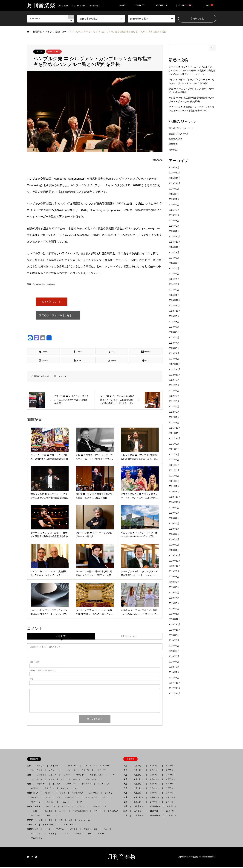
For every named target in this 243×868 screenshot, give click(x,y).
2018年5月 (174, 656)
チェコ (63, 794)
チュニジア (36, 816)
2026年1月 (174, 167)
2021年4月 (174, 470)
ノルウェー (104, 766)
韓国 (71, 821)
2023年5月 (174, 337)
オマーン (98, 812)
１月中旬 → (155, 766)
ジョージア (51, 807)
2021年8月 (174, 449)
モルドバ (51, 803)
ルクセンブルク (97, 776)
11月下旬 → (171, 812)
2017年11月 (175, 688)
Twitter (28, 858)
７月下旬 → (171, 794)
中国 (51, 821)
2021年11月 (175, 433)
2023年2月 (174, 353)
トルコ (34, 812)
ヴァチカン (42, 785)
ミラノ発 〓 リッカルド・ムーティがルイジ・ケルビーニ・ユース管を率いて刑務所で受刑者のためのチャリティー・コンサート (192, 71)
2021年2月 (174, 481)
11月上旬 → (139, 812)
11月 (126, 812)
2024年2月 (174, 290)
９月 (126, 803)
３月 (126, 776)
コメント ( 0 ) (61, 637)
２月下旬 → (171, 771)
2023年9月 (174, 316)
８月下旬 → (171, 798)
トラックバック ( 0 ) (129, 637)
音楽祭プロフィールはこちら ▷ (58, 316)
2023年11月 (175, 306)
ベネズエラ (35, 834)
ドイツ (39, 52)
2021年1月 (174, 486)
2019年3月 (174, 603)
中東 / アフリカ (34, 807)
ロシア (79, 803)
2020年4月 (174, 534)
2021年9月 (174, 444)
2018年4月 (174, 662)
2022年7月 (174, 391)
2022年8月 (174, 385)
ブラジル (78, 834)
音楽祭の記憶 (175, 139)
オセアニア (33, 825)
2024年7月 (174, 263)
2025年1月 (174, 231)
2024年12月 (175, 236)
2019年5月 (174, 593)
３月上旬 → (138, 776)
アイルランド (56, 766)
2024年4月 (174, 279)
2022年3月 (174, 412)
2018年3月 (174, 667)
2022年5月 (174, 401)
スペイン (76, 780)
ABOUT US (162, 5)
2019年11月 (175, 561)
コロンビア (63, 834)
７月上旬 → (138, 794)
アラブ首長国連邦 (80, 812)
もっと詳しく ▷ (52, 302)
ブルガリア (110, 794)
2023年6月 (174, 332)
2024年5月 (174, 274)
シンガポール (84, 821)
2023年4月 (174, 343)
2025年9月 (174, 189)
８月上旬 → (138, 798)
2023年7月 (174, 327)
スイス (52, 780)
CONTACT (139, 5)
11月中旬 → (155, 812)
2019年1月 (174, 614)
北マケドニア (103, 785)
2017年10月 (175, 693)
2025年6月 (174, 205)
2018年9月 (174, 635)
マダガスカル (112, 812)
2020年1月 (174, 550)
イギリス (41, 766)
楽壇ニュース (54, 52)
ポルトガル (91, 780)
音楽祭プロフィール (179, 134)
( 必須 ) (35, 663)
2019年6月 (174, 587)
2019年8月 (174, 577)
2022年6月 (174, 396)
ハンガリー (49, 794)
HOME (122, 5)
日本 (41, 821)
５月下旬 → (171, 785)
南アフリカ (52, 816)
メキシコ (74, 830)
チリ (90, 834)
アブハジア (65, 807)
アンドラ (40, 776)
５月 (126, 785)
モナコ (63, 780)
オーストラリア (49, 825)
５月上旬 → (138, 785)
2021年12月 (175, 428)
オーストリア (37, 780)
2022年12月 (175, 364)
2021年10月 (175, 438)
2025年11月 (175, 178)
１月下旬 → (171, 766)
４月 (126, 780)
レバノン (62, 812)
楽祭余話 (173, 150)
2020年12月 (175, 492)
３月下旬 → (171, 776)
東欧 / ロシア (33, 794)
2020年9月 (174, 508)
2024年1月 (174, 295)
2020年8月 (174, 513)
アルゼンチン (36, 839)
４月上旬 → (138, 780)
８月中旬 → (155, 798)
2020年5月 (174, 529)
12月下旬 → (171, 816)
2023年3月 (174, 348)
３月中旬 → (155, 776)
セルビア (35, 798)
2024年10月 (175, 247)
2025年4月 (174, 215)
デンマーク (73, 766)
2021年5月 (174, 465)
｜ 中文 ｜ (209, 5)
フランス (52, 776)
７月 (126, 794)
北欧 (30, 766)
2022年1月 (174, 423)
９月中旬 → (155, 803)
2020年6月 (174, 523)
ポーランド (108, 798)
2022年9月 (174, 380)
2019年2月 (174, 609)
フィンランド (37, 771)
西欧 (30, 776)
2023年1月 (174, 359)
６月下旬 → (171, 789)
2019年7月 (174, 582)
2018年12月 (175, 619)
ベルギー (66, 776)
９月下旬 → (171, 803)
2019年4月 (174, 598)
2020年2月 (174, 545)
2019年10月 (175, 566)
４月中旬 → (155, 780)
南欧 (30, 785)
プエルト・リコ (90, 830)
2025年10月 (175, 183)
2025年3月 (174, 221)
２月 (126, 771)
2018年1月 (174, 678)
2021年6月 (174, 460)
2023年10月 (175, 311)
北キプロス (50, 789)
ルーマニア (94, 794)
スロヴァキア (77, 794)
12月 (126, 816)
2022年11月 (175, 369)
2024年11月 (175, 242)
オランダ (80, 776)
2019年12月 (175, 555)
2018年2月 (174, 672)
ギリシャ (35, 789)
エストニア (71, 771)
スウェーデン (54, 771)
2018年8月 (174, 640)
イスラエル (48, 812)
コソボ (48, 798)
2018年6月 (174, 651)
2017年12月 (175, 683)
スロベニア (71, 785)
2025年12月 (175, 173)
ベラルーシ (65, 803)
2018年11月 (175, 624)
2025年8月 (174, 194)
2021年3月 (174, 476)
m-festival (45, 377)
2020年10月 (175, 502)
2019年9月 (174, 571)
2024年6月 (174, 268)
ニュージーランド (69, 825)
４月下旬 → (171, 780)
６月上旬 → (138, 789)
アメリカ (60, 830)
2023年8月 (174, 322)
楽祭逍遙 (173, 144)
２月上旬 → (138, 771)
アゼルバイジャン (99, 807)
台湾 (61, 821)
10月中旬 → (155, 807)
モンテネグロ (91, 798)
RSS (36, 858)
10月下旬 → (171, 807)
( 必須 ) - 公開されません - (43, 671)
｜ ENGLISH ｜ (185, 5)
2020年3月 (174, 539)
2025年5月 (174, 210)
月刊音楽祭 (121, 858)
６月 (126, 789)
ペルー (101, 834)
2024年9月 (174, 252)
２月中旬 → (155, 771)
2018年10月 (175, 630)
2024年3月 (174, 284)
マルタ (77, 789)
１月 (126, 766)
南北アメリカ (34, 830)
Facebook (32, 858)
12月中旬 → (155, 816)
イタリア (56, 785)
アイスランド (89, 766)
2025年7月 (174, 199)
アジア (31, 821)
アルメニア (80, 807)
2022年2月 (174, 417)
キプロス (64, 789)
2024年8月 (174, 258)
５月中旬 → (155, 785)
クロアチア (87, 785)
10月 (126, 807)
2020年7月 (174, 518)
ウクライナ (36, 803)
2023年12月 (175, 300)
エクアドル (49, 834)
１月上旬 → (138, 766)
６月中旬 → (155, 789)
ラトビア (86, 771)
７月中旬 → (155, 794)
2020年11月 (175, 497)
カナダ (47, 830)
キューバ (107, 830)
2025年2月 (174, 226)
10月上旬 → (139, 807)
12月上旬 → (139, 816)
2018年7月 (174, 646)
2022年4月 (174, 406)
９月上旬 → (138, 803)
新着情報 (37, 32)
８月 (126, 798)
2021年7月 (174, 454)
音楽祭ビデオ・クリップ (181, 128)
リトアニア (100, 771)
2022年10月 (175, 375)
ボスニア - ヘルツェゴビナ (68, 798)
